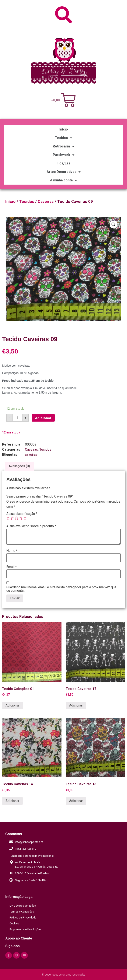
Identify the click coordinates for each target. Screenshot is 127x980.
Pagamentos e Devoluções (25, 930)
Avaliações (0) (19, 466)
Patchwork (64, 155)
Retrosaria (64, 147)
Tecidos (64, 138)
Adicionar (43, 418)
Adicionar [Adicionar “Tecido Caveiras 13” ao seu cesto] (76, 801)
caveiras (31, 455)
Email (12, 567)
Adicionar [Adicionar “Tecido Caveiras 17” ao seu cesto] (76, 705)
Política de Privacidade (23, 918)
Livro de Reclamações (23, 906)
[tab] (19, 466)
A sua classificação (22, 514)
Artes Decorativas (64, 172)
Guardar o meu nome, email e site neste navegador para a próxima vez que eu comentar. (61, 589)
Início (64, 129)
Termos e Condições (22, 912)
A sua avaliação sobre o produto (31, 526)
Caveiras (46, 201)
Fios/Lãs (64, 163)
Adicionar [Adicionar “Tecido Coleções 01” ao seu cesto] (12, 705)
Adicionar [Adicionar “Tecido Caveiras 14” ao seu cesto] (12, 801)
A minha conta (64, 180)
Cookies (14, 924)
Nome (12, 551)
